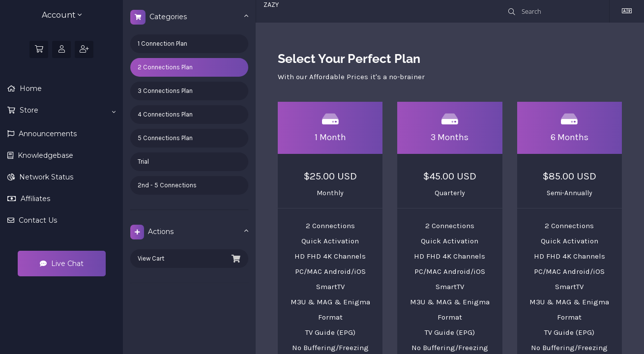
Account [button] (62, 15)
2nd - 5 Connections (167, 185)
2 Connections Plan (165, 67)
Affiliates (34, 199)
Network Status (45, 177)
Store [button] (67, 111)
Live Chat (62, 264)
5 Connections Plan (165, 138)
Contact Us (37, 220)
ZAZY (271, 5)
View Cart (189, 259)
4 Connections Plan (165, 114)
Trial (143, 162)
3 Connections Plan (165, 91)
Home (30, 88)
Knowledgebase (44, 155)
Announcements (47, 134)
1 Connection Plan (162, 44)
